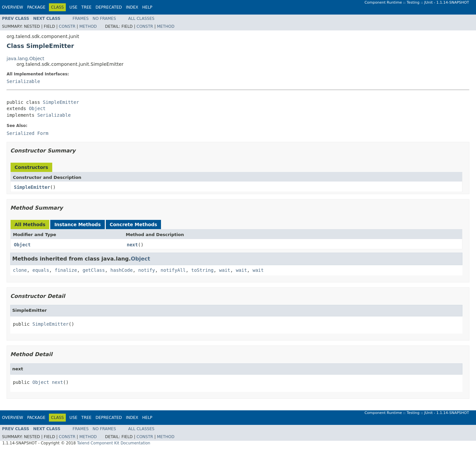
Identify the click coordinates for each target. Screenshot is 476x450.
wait (225, 270)
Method (88, 26)
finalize (66, 270)
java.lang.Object (25, 59)
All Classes (141, 19)
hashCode (121, 270)
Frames (81, 19)
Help (147, 7)
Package (36, 7)
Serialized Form (27, 133)
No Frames (104, 19)
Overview (13, 7)
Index (132, 7)
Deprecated (109, 7)
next (133, 245)
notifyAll (173, 270)
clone (20, 270)
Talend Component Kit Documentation (114, 443)
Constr (67, 26)
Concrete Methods (134, 225)
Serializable (23, 81)
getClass (94, 270)
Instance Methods (77, 225)
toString (202, 270)
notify (147, 270)
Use (73, 7)
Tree (86, 7)
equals (41, 270)
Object (37, 108)
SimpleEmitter (61, 102)
